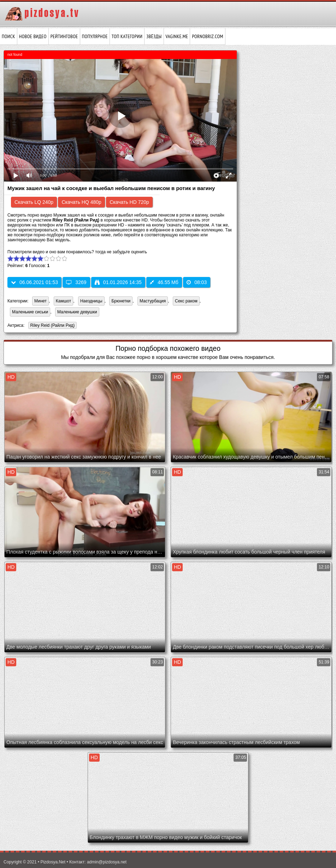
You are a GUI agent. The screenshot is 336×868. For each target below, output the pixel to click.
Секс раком (186, 301)
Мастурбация (153, 301)
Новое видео (33, 36)
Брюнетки (121, 301)
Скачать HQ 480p (81, 202)
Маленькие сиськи (30, 312)
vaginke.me (177, 36)
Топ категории (127, 36)
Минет (40, 301)
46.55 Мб (164, 282)
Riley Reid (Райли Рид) (52, 326)
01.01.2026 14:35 (118, 282)
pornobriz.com (207, 36)
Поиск (8, 36)
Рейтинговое (64, 36)
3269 (76, 282)
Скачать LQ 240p (34, 202)
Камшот (63, 301)
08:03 (197, 282)
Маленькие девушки (77, 312)
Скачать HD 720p (129, 202)
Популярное (95, 36)
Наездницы (91, 301)
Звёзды (154, 36)
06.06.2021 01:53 (34, 282)
